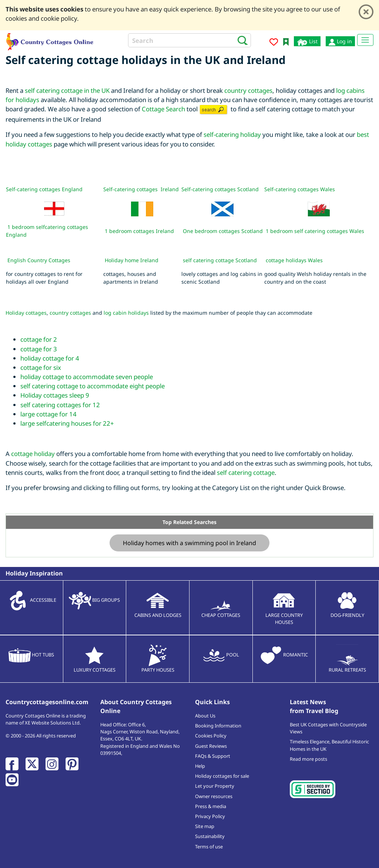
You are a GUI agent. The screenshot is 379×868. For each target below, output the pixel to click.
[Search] (189, 40)
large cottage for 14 (48, 414)
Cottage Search (163, 109)
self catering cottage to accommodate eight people (93, 386)
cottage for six (41, 367)
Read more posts (308, 759)
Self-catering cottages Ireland (141, 189)
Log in (340, 41)
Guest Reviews (211, 746)
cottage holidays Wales (294, 260)
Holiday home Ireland (132, 260)
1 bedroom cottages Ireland (139, 231)
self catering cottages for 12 (60, 405)
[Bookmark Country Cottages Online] (286, 41)
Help (200, 766)
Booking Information (218, 726)
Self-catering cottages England (44, 189)
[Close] (366, 12)
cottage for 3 (39, 349)
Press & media (211, 806)
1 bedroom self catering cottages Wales (315, 231)
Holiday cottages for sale (222, 776)
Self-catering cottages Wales (300, 189)
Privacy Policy (210, 816)
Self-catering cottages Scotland (220, 189)
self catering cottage (246, 472)
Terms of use (209, 847)
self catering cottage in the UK (67, 90)
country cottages (248, 90)
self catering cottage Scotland (220, 260)
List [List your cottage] (307, 42)
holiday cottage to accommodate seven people (87, 377)
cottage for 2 (39, 339)
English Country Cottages (39, 260)
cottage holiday (33, 454)
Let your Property (215, 786)
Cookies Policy (211, 736)
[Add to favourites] (274, 43)
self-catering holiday (232, 134)
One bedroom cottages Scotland (223, 231)
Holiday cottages (26, 313)
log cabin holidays (126, 313)
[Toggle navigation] (365, 40)
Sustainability (210, 836)
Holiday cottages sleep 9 (55, 395)
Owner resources (214, 796)
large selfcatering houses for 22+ (67, 423)
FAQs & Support (213, 756)
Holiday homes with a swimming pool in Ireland (189, 543)
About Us (205, 716)
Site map (205, 826)
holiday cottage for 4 (50, 358)
